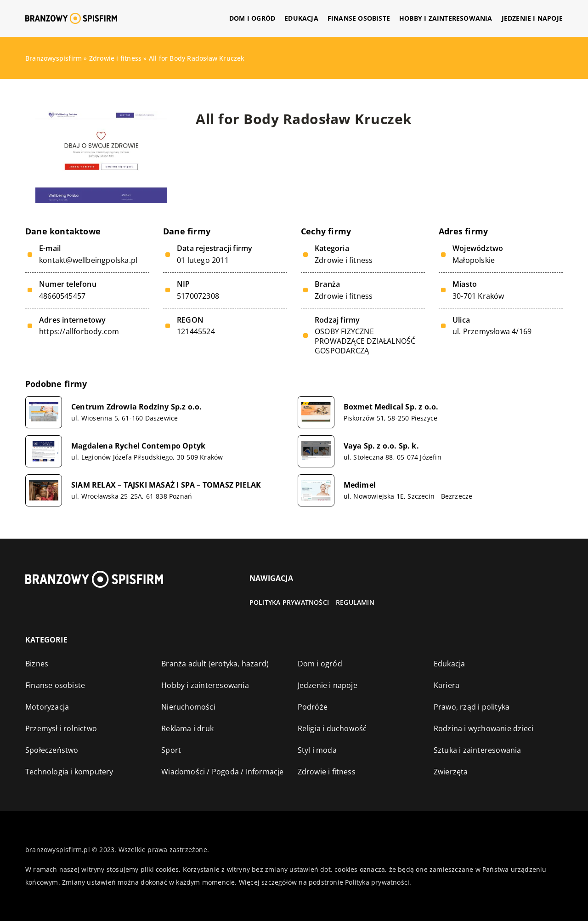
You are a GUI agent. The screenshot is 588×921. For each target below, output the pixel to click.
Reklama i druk (187, 728)
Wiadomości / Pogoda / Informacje (222, 772)
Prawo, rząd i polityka (472, 707)
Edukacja (301, 18)
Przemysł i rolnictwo (61, 728)
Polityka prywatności (289, 602)
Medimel (360, 485)
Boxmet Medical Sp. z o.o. (391, 407)
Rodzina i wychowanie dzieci (483, 728)
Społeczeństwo (52, 750)
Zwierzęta (451, 772)
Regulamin (355, 602)
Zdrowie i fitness (344, 260)
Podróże (313, 707)
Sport (171, 750)
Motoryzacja (47, 707)
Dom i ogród (252, 18)
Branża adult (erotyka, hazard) (215, 664)
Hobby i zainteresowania (446, 18)
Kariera (447, 685)
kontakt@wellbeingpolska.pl (88, 260)
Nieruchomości (188, 707)
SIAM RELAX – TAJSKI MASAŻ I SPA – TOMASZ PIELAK (166, 485)
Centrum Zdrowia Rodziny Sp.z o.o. (137, 407)
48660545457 (62, 296)
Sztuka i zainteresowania (478, 750)
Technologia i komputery (69, 772)
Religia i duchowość (332, 728)
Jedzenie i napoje (532, 18)
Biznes (37, 664)
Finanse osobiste (359, 18)
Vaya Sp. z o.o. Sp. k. (381, 446)
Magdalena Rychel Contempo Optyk (138, 446)
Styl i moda (317, 750)
